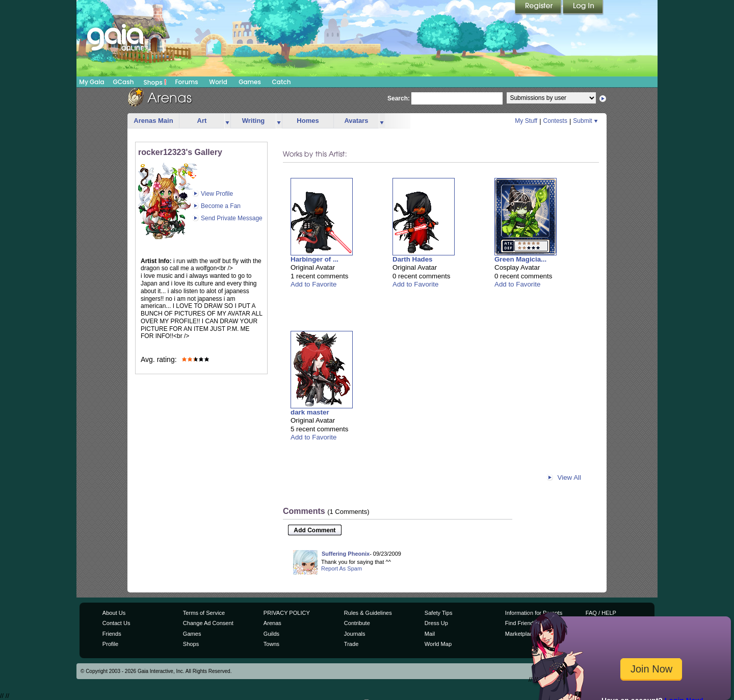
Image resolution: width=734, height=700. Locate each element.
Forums (186, 82)
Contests (555, 121)
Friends (112, 634)
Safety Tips (439, 613)
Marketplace (520, 634)
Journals (355, 634)
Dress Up (436, 623)
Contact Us (116, 623)
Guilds (271, 634)
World (218, 82)
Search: (399, 98)
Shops (155, 82)
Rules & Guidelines (368, 613)
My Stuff (526, 121)
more (227, 121)
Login (583, 8)
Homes (308, 121)
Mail (430, 634)
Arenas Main (153, 121)
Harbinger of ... (314, 259)
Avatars (356, 121)
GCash (124, 82)
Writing (254, 121)
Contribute (357, 623)
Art (202, 121)
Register (539, 8)
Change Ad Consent (208, 623)
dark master (310, 412)
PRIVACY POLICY (287, 613)
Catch (282, 82)
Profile (110, 644)
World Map (438, 644)
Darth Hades (413, 259)
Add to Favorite (313, 284)
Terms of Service (204, 613)
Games (250, 82)
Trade (351, 644)
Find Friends (521, 623)
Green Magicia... (520, 259)
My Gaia (91, 82)
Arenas (272, 623)
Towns (271, 644)
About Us (114, 613)
